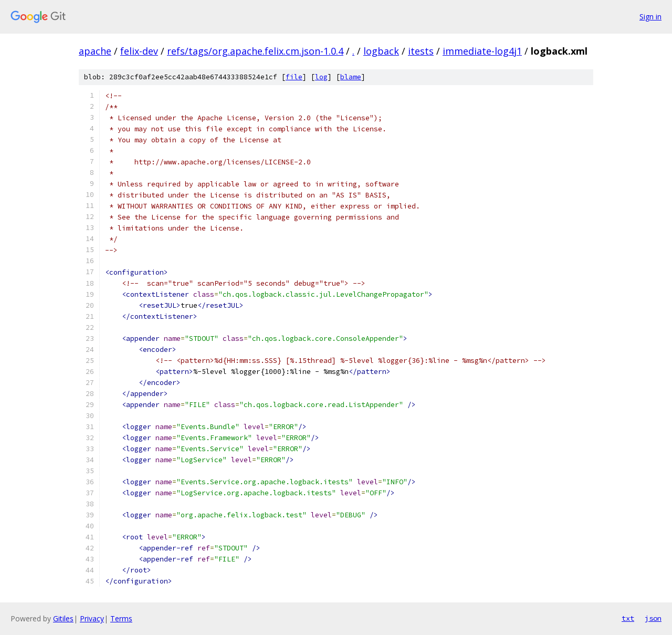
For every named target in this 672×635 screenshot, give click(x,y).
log (321, 77)
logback (381, 51)
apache (95, 51)
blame (351, 77)
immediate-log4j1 (482, 51)
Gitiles (63, 618)
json (653, 618)
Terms (121, 618)
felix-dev (139, 51)
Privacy (92, 618)
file (294, 77)
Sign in (650, 17)
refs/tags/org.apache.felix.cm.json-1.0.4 (255, 51)
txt (628, 618)
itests (421, 51)
